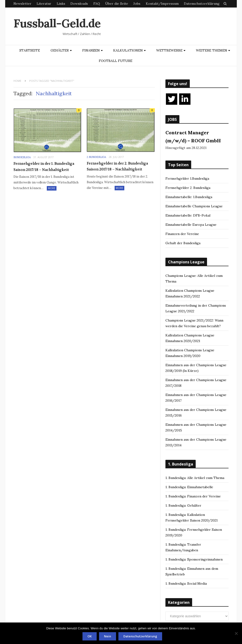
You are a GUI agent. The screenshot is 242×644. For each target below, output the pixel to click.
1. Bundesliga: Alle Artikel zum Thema (195, 478)
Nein (108, 636)
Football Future (116, 61)
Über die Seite (117, 4)
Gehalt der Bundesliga (183, 243)
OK (90, 636)
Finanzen (91, 50)
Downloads (79, 4)
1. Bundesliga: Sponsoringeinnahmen (194, 559)
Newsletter (22, 4)
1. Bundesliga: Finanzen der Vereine (193, 496)
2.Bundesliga (96, 157)
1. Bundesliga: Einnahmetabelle (189, 487)
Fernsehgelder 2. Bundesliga (188, 188)
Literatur (44, 4)
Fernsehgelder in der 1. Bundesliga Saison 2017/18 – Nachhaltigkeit (44, 167)
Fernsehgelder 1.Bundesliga (187, 178)
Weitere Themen (212, 50)
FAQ (97, 4)
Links (61, 4)
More (52, 188)
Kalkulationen (128, 50)
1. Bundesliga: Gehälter (183, 505)
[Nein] (236, 633)
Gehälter (60, 50)
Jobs (137, 4)
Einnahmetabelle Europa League (191, 225)
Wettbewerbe (169, 50)
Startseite (30, 50)
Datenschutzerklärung (202, 4)
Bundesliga (22, 157)
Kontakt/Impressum (162, 4)
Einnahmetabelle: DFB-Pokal (188, 215)
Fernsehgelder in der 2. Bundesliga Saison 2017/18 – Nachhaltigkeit (117, 166)
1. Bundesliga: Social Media (186, 583)
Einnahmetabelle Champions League (194, 206)
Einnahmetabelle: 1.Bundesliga (189, 197)
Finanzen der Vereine (182, 234)
